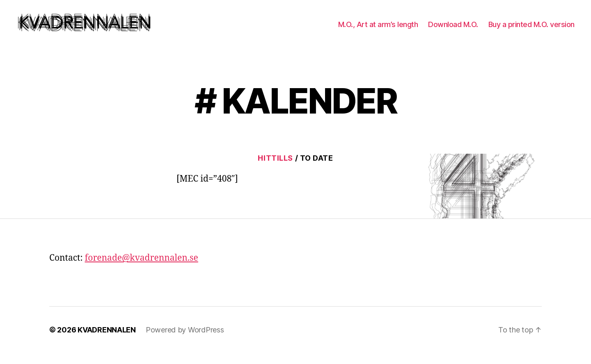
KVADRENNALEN (107, 341)
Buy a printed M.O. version (531, 30)
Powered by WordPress (185, 341)
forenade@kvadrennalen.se (142, 269)
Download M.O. (453, 30)
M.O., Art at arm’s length (378, 30)
